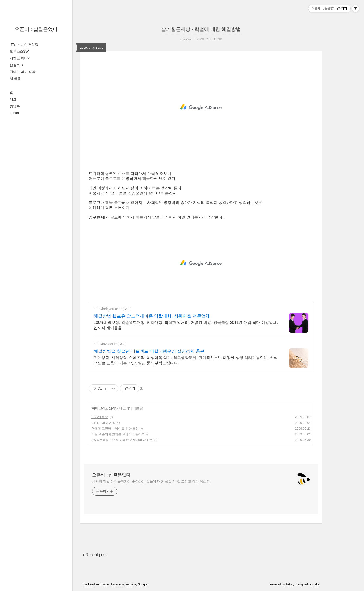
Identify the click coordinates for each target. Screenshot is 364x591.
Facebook (118, 584)
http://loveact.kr (105, 344)
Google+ (143, 584)
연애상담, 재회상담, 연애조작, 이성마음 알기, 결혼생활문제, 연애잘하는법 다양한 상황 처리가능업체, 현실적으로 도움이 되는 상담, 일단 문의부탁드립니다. (186, 360)
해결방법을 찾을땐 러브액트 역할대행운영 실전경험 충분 (149, 351)
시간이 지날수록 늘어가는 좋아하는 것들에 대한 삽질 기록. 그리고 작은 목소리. (151, 481)
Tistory (290, 584)
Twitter (105, 584)
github (14, 113)
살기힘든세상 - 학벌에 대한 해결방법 (201, 29)
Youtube (131, 584)
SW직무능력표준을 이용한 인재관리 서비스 (122, 440)
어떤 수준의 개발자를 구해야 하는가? (118, 434)
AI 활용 (15, 79)
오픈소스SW (19, 51)
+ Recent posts (95, 555)
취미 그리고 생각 (23, 72)
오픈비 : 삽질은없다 (36, 29)
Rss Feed (89, 584)
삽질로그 (16, 65)
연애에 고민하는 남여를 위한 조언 (115, 428)
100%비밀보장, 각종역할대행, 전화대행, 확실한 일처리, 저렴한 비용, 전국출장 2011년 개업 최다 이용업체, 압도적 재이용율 (186, 325)
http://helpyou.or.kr (108, 309)
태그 (13, 99)
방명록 (15, 106)
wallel (316, 584)
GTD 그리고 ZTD (103, 423)
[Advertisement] (201, 107)
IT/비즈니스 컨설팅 (24, 45)
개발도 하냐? (20, 58)
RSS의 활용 (100, 417)
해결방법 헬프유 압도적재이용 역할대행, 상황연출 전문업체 (152, 316)
